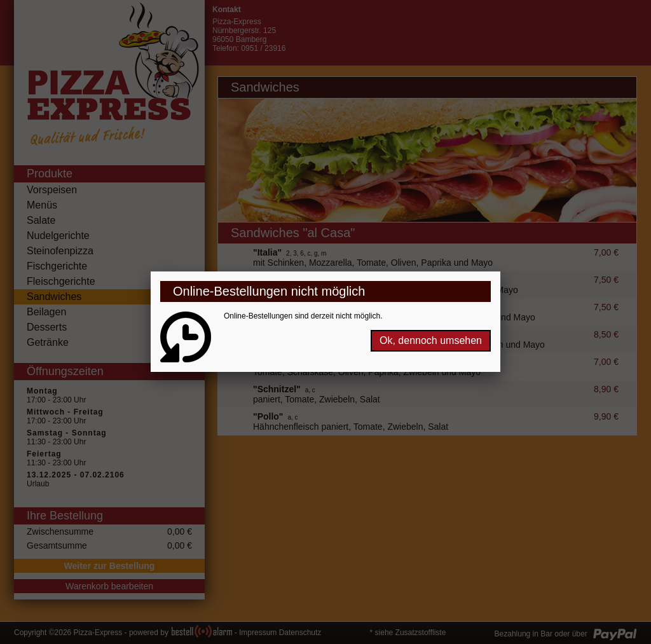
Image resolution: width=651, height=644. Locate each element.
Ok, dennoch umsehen (431, 340)
